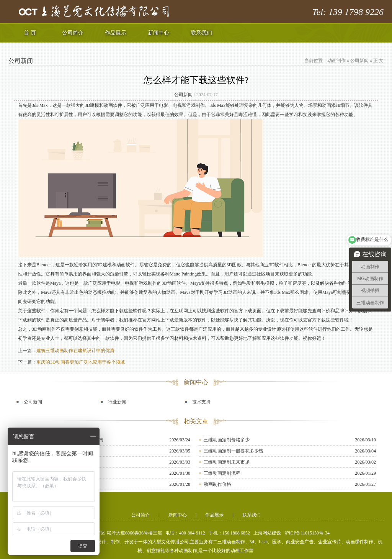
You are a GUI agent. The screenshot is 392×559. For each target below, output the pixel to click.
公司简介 (73, 33)
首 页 (30, 33)
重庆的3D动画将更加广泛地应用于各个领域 (81, 362)
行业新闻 (117, 402)
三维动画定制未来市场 (227, 462)
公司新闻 (359, 61)
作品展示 (116, 33)
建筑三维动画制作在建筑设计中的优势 (75, 351)
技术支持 (201, 402)
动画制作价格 (217, 484)
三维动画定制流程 (222, 473)
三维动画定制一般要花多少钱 (234, 451)
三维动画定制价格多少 (227, 440)
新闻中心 (158, 33)
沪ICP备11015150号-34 (307, 533)
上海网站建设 (267, 533)
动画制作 (336, 61)
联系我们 (201, 33)
